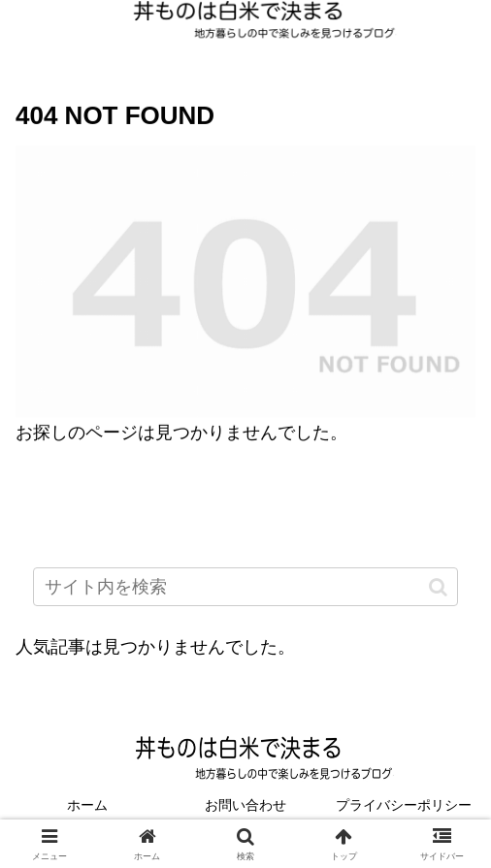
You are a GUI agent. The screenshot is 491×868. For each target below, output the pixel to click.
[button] (438, 587)
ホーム (87, 805)
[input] (245, 587)
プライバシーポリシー (404, 805)
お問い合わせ (245, 805)
